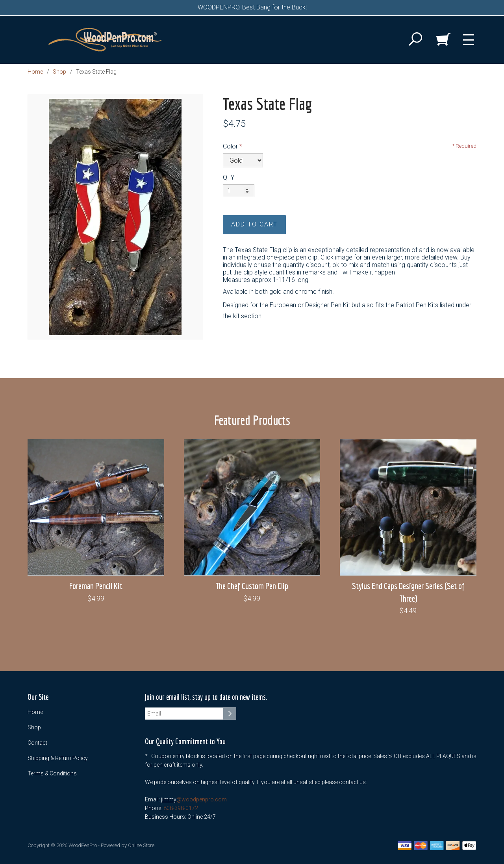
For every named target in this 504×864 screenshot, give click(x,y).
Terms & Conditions (52, 773)
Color (230, 146)
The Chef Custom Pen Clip (252, 586)
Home (35, 72)
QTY (229, 177)
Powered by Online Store (128, 845)
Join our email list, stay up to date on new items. (206, 697)
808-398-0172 (181, 808)
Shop (59, 72)
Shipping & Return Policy (58, 758)
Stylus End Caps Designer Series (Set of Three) (408, 592)
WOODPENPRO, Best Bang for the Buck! (252, 7)
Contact (37, 743)
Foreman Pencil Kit (96, 586)
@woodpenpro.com (202, 799)
